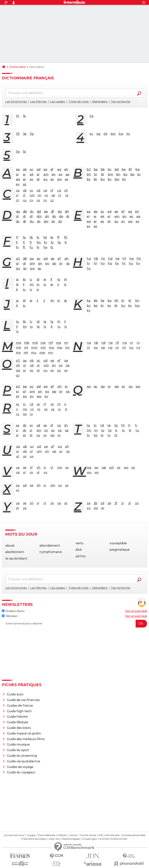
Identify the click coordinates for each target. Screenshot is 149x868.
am (46, 174)
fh (66, 238)
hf (124, 259)
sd (38, 425)
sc (31, 425)
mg (58, 343)
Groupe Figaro (90, 839)
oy (66, 370)
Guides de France (20, 706)
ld (38, 322)
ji (37, 301)
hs (117, 263)
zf (116, 503)
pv (32, 396)
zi (122, 503)
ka (89, 301)
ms (18, 353)
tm (89, 430)
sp (60, 430)
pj (17, 392)
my (51, 353)
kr (102, 306)
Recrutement (112, 835)
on (54, 365)
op (68, 365)
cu (25, 200)
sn (46, 430)
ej (95, 216)
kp (96, 306)
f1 (17, 238)
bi (95, 174)
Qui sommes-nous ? (15, 835)
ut (18, 456)
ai (17, 174)
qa (89, 386)
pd (39, 386)
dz (60, 221)
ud (39, 446)
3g (32, 134)
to (103, 430)
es (102, 221)
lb (24, 322)
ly (17, 332)
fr (66, 243)
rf (45, 404)
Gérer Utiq (54, 839)
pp (54, 392)
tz (116, 435)
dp (61, 216)
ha (89, 259)
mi (66, 343)
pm (32, 392)
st (31, 435)
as (31, 179)
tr (116, 430)
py (46, 396)
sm (39, 430)
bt (95, 179)
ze (109, 503)
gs (68, 263)
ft (24, 247)
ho (103, 263)
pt (18, 396)
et (109, 221)
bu (103, 179)
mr (67, 348)
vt (38, 472)
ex (137, 221)
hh (139, 259)
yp (59, 503)
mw (42, 353)
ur (61, 451)
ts (123, 430)
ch (66, 190)
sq (67, 430)
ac (31, 169)
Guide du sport (18, 750)
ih (66, 279)
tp (110, 430)
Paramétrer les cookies (34, 839)
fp (59, 243)
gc (39, 259)
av (52, 179)
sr (17, 435)
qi (109, 386)
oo (61, 365)
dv (39, 221)
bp (132, 174)
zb (96, 503)
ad (39, 169)
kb (96, 301)
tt (130, 430)
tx (102, 435)
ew (130, 221)
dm (39, 216)
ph (60, 386)
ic (31, 279)
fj (24, 243)
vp (18, 472)
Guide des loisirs (19, 728)
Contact (73, 835)
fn (45, 243)
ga (32, 259)
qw (138, 386)
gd (45, 259)
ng (125, 343)
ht (124, 263)
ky (88, 310)
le (45, 322)
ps (68, 392)
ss (24, 435)
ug (60, 446)
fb (31, 238)
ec (102, 212)
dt (25, 221)
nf (117, 343)
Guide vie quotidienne (23, 761)
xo (60, 485)
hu (131, 263)
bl (103, 174)
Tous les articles (88, 835)
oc (38, 361)
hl (95, 263)
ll (17, 327)
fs (17, 247)
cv (31, 200)
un (47, 451)
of (59, 361)
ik (17, 285)
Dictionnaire (17, 67)
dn (47, 216)
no (96, 348)
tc (95, 425)
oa (25, 361)
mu (34, 353)
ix (38, 290)
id (38, 279)
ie (45, 279)
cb (25, 190)
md (35, 343)
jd (24, 301)
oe (52, 361)
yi (38, 503)
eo (131, 216)
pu (25, 396)
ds (18, 221)
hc (103, 259)
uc (32, 446)
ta (88, 425)
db (25, 212)
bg (137, 169)
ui (17, 451)
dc (32, 212)
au (45, 179)
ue (46, 446)
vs (31, 472)
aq (18, 179)
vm (60, 468)
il (24, 285)
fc (38, 238)
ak (32, 174)
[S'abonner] (74, 624)
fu (31, 247)
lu (59, 327)
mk (18, 348)
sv (45, 435)
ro (39, 409)
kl (130, 301)
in (38, 285)
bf (130, 169)
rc (24, 404)
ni (131, 343)
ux (32, 456)
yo (52, 503)
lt (52, 327)
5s (24, 152)
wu (89, 472)
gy (39, 268)
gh (67, 259)
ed (109, 212)
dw (46, 221)
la (17, 322)
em (117, 216)
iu (24, 290)
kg (109, 301)
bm (110, 174)
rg (52, 404)
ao (60, 174)
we (104, 468)
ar (24, 179)
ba (96, 169)
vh (39, 468)
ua (18, 446)
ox (59, 370)
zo (137, 503)
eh (137, 212)
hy (89, 268)
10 (17, 116)
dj (24, 216)
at (38, 179)
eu (116, 221)
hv (138, 263)
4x (128, 134)
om (46, 365)
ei (88, 216)
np (103, 348)
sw (52, 435)
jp (66, 301)
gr (61, 263)
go (47, 263)
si (17, 430)
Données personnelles (134, 835)
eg (130, 212)
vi (45, 468)
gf (59, 259)
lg (52, 322)
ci (17, 195)
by (124, 179)
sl (31, 430)
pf (52, 386)
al (38, 174)
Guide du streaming (22, 756)
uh (67, 446)
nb (96, 343)
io (45, 285)
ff (58, 238)
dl (31, 216)
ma (18, 343)
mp (60, 348)
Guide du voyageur (21, 772)
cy (45, 200)
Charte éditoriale (46, 835)
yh (32, 503)
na (89, 343)
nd (103, 343)
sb (25, 425)
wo (126, 468)
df (52, 212)
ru (18, 414)
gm (32, 263)
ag (59, 169)
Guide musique (18, 744)
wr (133, 468)
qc (96, 386)
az (25, 184)
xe (31, 485)
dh (67, 212)
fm (39, 243)
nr (117, 348)
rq (53, 409)
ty (109, 435)
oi (24, 365)
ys (66, 503)
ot (38, 370)
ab (25, 169)
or (24, 370)
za (88, 503)
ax (67, 179)
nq (110, 348)
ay (18, 184)
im (32, 285)
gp (54, 263)
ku (123, 306)
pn (40, 392)
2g (91, 116)
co (46, 195)
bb (103, 169)
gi (17, 263)
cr (60, 195)
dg (60, 212)
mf (51, 343)
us (68, 451)
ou (45, 370)
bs (88, 179)
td (102, 425)
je (31, 301)
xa (18, 485)
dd (39, 212)
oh (18, 365)
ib (24, 279)
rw (25, 414)
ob (32, 361)
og (66, 361)
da (18, 212)
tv (88, 435)
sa (18, 425)
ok (32, 365)
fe (52, 238)
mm (34, 348)
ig (59, 279)
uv (25, 456)
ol (38, 365)
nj (138, 343)
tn (96, 430)
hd (110, 259)
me (43, 343)
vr (24, 472)
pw (39, 396)
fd (45, 238)
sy (59, 435)
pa (25, 386)
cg (59, 190)
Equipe (31, 835)
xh (39, 485)
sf (52, 425)
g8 (25, 259)
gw (32, 268)
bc (110, 169)
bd (117, 169)
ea (89, 212)
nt (124, 348)
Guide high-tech (19, 711)
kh (117, 301)
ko (89, 306)
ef (123, 212)
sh (66, 425)
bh (89, 174)
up (54, 451)
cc (31, 190)
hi (88, 263)
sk (25, 430)
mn (43, 348)
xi (45, 485)
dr (68, 216)
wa (89, 468)
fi (17, 243)
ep (138, 216)
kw (137, 306)
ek (102, 216)
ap (68, 174)
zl (130, 503)
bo (125, 174)
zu (89, 508)
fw (45, 247)
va (18, 468)
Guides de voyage (20, 767)
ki (123, 301)
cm (32, 195)
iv (31, 290)
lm (25, 327)
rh (59, 404)
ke (103, 301)
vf (31, 468)
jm (52, 301)
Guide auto (15, 694)
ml (26, 348)
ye (25, 503)
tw (96, 435)
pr (61, 392)
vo (67, 468)
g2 (18, 259)
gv (25, 268)
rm (25, 409)
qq (117, 386)
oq (18, 370)
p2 (18, 386)
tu (137, 430)
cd (39, 190)
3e (25, 134)
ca (18, 190)
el (109, 216)
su (38, 435)
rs (59, 409)
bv (110, 179)
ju (24, 306)
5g (18, 152)
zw (96, 508)
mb (27, 343)
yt (17, 508)
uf (52, 446)
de (46, 212)
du (32, 221)
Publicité (62, 835)
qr (123, 386)
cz (52, 200)
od (45, 361)
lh (59, 322)
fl (31, 243)
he (117, 259)
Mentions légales (71, 839)
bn (118, 174)
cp (53, 195)
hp (110, 263)
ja (17, 301)
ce (45, 190)
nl (88, 348)
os (31, 370)
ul (31, 451)
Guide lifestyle (17, 722)
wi (119, 468)
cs (67, 195)
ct (17, 200)
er (95, 221)
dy (53, 221)
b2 (89, 169)
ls (45, 327)
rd (31, 404)
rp (46, 409)
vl (52, 468)
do (54, 216)
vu (45, 472)
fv (38, 247)
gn (40, 263)
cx (38, 200)
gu (18, 268)
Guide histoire (17, 717)
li (65, 322)
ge (53, 259)
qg (103, 386)
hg (132, 259)
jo (58, 301)
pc (32, 386)
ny (138, 348)
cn (40, 195)
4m (113, 134)
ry (31, 414)
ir (58, 285)
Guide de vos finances (23, 700)
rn (32, 409)
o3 (18, 361)
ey (88, 226)
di (17, 216)
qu (131, 386)
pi (66, 386)
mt (26, 353)
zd (102, 503)
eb (96, 212)
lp (38, 327)
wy (97, 472)
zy (103, 508)
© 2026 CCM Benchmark (113, 839)
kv (130, 306)
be (124, 169)
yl (45, 503)
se (45, 425)
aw (59, 179)
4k (105, 134)
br (139, 174)
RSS (101, 835)
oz (18, 375)
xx (67, 485)
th (123, 425)
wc (96, 468)
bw (117, 179)
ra (17, 404)
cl (24, 195)
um (39, 451)
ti (129, 425)
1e (24, 116)
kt (116, 306)
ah (66, 169)
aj (24, 174)
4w (121, 134)
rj (17, 409)
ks (109, 306)
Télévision (10, 616)
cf (52, 190)
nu (131, 348)
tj (136, 425)
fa (24, 238)
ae (45, 169)
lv (66, 327)
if (51, 279)
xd (25, 485)
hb (96, 259)
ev (123, 221)
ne (110, 343)
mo (51, 348)
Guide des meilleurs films (26, 739)
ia (17, 279)
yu (25, 508)
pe (46, 386)
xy (18, 490)
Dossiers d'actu (13, 611)
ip (52, 285)
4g (98, 134)
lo (31, 327)
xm (53, 485)
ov (52, 370)
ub (25, 446)
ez (95, 226)
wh (111, 468)
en (124, 216)
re (38, 404)
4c (91, 134)
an (54, 174)
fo (52, 243)
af (52, 169)
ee (116, 212)
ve (25, 468)
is (65, 285)
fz (52, 247)
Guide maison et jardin (24, 733)
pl (24, 392)
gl (24, 263)
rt (66, 409)
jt (17, 306)
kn (137, 301)
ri (65, 404)
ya (18, 503)
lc (31, 322)
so (53, 430)
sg (59, 425)
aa (18, 169)
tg (116, 425)
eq (89, 221)
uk (25, 451)
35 (18, 134)
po (47, 392)
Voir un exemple (136, 611)
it (17, 290)
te (109, 425)
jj (44, 301)
